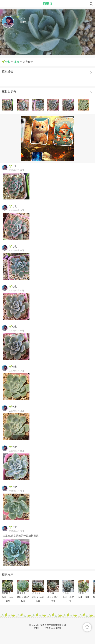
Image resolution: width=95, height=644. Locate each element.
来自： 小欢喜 (69, 597)
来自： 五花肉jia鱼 (41, 597)
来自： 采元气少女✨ (27, 597)
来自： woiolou (9, 597)
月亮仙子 (6, 593)
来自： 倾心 (53, 597)
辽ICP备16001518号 (52, 628)
